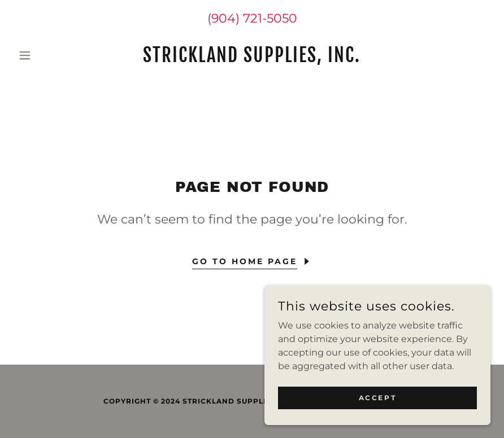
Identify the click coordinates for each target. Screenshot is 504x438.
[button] (49, 55)
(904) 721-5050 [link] (252, 18)
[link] (252, 59)
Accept (377, 398)
